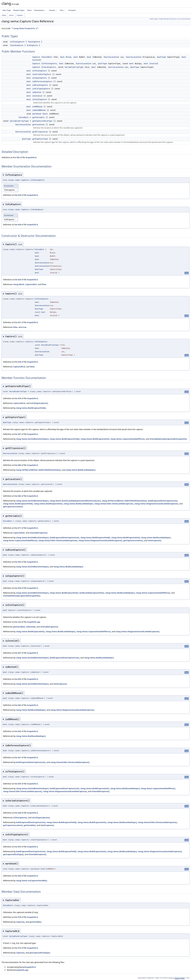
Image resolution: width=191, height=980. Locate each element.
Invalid (36, 60)
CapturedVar (31, 284)
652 (19, 562)
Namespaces (40, 10)
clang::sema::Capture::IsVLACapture (26, 210)
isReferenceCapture (42, 81)
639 (19, 362)
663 (19, 705)
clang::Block (19, 284)
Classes (53, 10)
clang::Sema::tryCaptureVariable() (32, 881)
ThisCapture (34, 42)
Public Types (154, 19)
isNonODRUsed (39, 110)
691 (19, 434)
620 (19, 280)
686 (19, 465)
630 (19, 195)
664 (19, 876)
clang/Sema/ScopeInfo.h (25, 29)
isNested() (31, 627)
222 (19, 622)
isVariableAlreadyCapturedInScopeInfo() (168, 439)
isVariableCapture (42, 74)
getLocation (38, 125)
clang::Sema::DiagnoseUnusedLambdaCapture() (156, 504)
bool (62, 57)
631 (19, 322)
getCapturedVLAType (42, 121)
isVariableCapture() (39, 533)
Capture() (20, 922)
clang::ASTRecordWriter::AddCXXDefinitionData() (38, 470)
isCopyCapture (39, 78)
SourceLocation (111, 57)
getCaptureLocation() (13, 507)
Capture (20, 15)
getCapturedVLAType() (13, 854)
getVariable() (19, 627)
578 (19, 917)
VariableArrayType (74, 67)
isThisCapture (39, 71)
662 (19, 731)
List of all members (184, 19)
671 (19, 528)
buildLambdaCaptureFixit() (92, 593)
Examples (72, 10)
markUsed (37, 114)
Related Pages (19, 10)
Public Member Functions (168, 19)
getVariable (38, 117)
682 (19, 496)
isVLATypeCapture (41, 89)
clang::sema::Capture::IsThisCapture (26, 180)
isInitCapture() (155, 540)
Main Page (7, 10)
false (44, 284)
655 (19, 679)
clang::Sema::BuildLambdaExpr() (81, 470)
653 (19, 847)
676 (19, 398)
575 (19, 948)
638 (19, 225)
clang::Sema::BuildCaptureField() (31, 408)
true (24, 327)
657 (19, 653)
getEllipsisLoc (40, 132)
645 (19, 784)
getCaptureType (40, 139)
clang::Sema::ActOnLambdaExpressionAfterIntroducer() (75, 501)
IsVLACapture (17, 45)
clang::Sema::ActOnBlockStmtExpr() (32, 439)
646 (19, 813)
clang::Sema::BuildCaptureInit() (95, 439)
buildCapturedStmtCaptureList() (163, 501)
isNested (37, 92)
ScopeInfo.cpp (33, 622)
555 (18, 157)
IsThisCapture (17, 42)
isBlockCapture (40, 85)
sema (11, 15)
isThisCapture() (20, 818)
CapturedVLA (19, 367)
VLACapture (32, 45)
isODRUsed (37, 107)
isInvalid (37, 96)
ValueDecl (47, 57)
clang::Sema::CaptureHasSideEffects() (128, 439)
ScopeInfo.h (31, 157)
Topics (29, 10)
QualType (161, 57)
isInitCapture (39, 99)
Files (63, 10)
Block (68, 57)
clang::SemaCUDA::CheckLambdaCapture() (114, 504)
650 (19, 588)
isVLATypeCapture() (39, 403)
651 (19, 757)
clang (4, 15)
